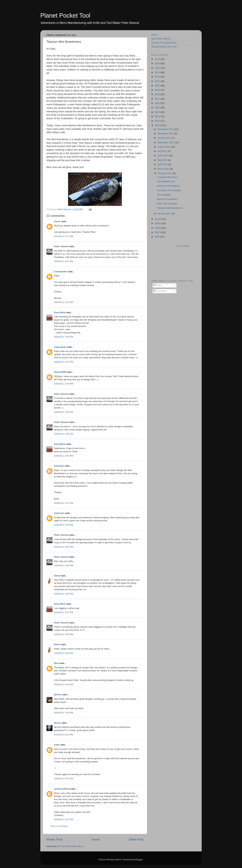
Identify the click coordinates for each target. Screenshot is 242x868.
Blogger (139, 860)
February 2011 (165, 173)
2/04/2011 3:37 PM (64, 362)
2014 (158, 112)
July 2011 (163, 151)
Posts (157, 285)
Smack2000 (60, 372)
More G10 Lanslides (167, 199)
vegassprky (60, 347)
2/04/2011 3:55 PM (64, 547)
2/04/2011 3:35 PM (64, 337)
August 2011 (164, 147)
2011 (158, 125)
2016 (158, 103)
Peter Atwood (61, 246)
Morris (57, 723)
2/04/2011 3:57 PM (64, 612)
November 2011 (166, 134)
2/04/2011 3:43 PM (64, 384)
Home (96, 839)
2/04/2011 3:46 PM (64, 434)
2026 (158, 59)
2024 (158, 68)
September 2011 (166, 142)
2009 (158, 223)
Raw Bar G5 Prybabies (168, 186)
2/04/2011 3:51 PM (64, 503)
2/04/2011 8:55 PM (64, 779)
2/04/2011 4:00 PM (64, 634)
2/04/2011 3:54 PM (64, 525)
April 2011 (163, 164)
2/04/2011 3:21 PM (64, 261)
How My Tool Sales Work (164, 43)
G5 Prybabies (164, 195)
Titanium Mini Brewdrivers (170, 208)
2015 (158, 108)
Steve (57, 576)
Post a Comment (59, 826)
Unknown (59, 466)
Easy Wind (60, 312)
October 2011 (165, 138)
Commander (61, 272)
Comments (160, 291)
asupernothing (62, 789)
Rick (56, 663)
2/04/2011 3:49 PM (64, 456)
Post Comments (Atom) (72, 846)
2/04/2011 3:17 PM (64, 236)
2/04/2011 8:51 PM (64, 735)
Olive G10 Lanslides (167, 204)
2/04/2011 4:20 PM (64, 684)
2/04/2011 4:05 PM (64, 653)
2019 (158, 90)
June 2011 (163, 156)
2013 (158, 116)
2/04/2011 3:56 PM (64, 594)
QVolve (58, 695)
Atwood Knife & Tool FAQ (164, 47)
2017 (158, 99)
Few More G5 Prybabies (169, 190)
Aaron (57, 221)
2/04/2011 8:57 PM (64, 819)
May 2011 (163, 160)
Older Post (136, 839)
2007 (158, 232)
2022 (158, 77)
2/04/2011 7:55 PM (64, 713)
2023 (158, 72)
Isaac (57, 745)
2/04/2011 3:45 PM (64, 412)
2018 (158, 94)
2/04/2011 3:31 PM (64, 302)
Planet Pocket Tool (65, 16)
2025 (158, 63)
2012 (158, 121)
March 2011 (164, 169)
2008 (158, 228)
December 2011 (166, 129)
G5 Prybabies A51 (166, 181)
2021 (158, 81)
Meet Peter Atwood (161, 39)
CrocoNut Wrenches (167, 177)
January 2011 (165, 214)
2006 (158, 237)
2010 (158, 219)
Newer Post (54, 839)
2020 (158, 86)
